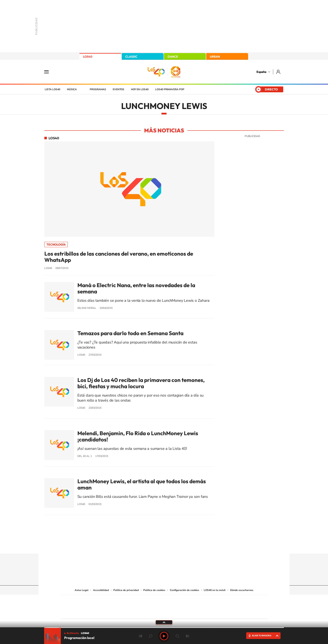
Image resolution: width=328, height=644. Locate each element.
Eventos (119, 89)
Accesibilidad (101, 590)
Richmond (114, 612)
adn (223, 601)
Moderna (134, 612)
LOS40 (88, 57)
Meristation (229, 612)
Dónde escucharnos (242, 590)
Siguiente (187, 636)
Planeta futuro (220, 606)
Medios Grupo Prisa (79, 614)
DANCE (173, 57)
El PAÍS (116, 601)
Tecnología (56, 245)
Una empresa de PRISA (79, 604)
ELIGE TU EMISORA (262, 636)
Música (72, 89)
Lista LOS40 (53, 89)
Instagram (139, 545)
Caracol (238, 601)
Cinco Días (173, 606)
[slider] (164, 628)
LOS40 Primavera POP (170, 89)
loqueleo (209, 612)
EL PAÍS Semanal (204, 606)
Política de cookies (154, 590)
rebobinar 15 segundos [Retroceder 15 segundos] (151, 636)
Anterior (141, 636)
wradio (157, 606)
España (261, 72)
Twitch (181, 545)
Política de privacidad (126, 590)
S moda (190, 612)
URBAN (215, 57)
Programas (98, 89)
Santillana (156, 601)
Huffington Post (122, 606)
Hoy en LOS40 (140, 89)
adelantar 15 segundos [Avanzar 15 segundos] (177, 636)
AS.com (209, 601)
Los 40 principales (136, 601)
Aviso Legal (82, 590)
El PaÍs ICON (173, 612)
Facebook (172, 545)
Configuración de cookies (184, 590)
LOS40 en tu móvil (215, 590)
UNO (145, 606)
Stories (189, 545)
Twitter (164, 545)
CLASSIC (131, 57)
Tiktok (147, 545)
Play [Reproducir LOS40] (164, 636)
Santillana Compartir (178, 601)
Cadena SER (196, 601)
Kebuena (235, 606)
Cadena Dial (189, 606)
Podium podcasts (155, 612)
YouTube (156, 545)
